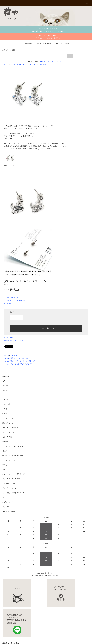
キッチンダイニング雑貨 (11, 479)
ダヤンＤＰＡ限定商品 (10, 428)
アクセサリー (29, 364)
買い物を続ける (10, 303)
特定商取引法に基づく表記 (13, 341)
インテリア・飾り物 (9, 488)
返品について (9, 338)
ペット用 (6, 507)
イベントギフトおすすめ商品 (13, 446)
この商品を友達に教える (13, 297)
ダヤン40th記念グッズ (10, 418)
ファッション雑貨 (17, 364)
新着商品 (14, 355)
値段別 (13, 358)
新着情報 (27, 44)
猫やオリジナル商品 (43, 44)
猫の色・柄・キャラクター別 (21, 361)
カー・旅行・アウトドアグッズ (13, 493)
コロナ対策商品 (8, 437)
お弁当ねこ (61, 62)
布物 (4, 470)
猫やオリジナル (8, 423)
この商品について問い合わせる (15, 300)
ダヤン (47, 62)
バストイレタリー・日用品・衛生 (14, 474)
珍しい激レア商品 (61, 44)
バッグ (53, 62)
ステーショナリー (9, 484)
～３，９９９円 (22, 358)
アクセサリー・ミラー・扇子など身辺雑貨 (32, 64)
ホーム (6, 64)
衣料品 (5, 465)
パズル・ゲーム (8, 502)
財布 (41, 62)
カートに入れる (46, 328)
